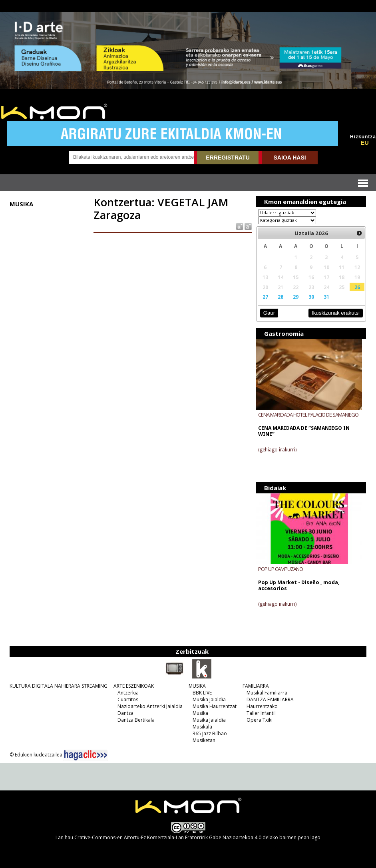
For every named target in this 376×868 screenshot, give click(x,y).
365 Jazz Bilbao (210, 733)
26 (357, 287)
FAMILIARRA (256, 686)
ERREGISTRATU (228, 158)
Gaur (269, 313)
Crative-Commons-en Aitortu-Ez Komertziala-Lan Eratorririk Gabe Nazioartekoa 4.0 (168, 837)
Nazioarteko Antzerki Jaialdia (150, 706)
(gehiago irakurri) (277, 450)
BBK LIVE (202, 693)
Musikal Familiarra (267, 693)
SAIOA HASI (290, 158)
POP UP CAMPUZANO (281, 569)
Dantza (125, 713)
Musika (200, 713)
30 (311, 297)
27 (265, 297)
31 (326, 297)
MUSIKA (197, 686)
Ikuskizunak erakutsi (336, 313)
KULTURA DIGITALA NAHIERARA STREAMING (59, 686)
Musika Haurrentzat (215, 706)
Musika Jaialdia (209, 699)
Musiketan (204, 740)
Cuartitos (128, 699)
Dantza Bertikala (136, 720)
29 (296, 297)
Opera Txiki (260, 720)
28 (281, 297)
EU (364, 143)
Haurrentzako (262, 706)
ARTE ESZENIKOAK (134, 686)
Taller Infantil (261, 713)
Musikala (202, 727)
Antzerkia (128, 693)
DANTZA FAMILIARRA (270, 699)
